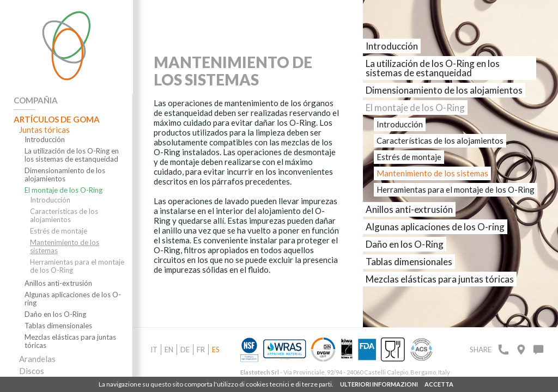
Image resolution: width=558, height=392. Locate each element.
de (185, 350)
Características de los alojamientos (64, 216)
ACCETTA (439, 384)
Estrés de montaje (59, 231)
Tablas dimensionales (58, 326)
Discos (32, 371)
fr (201, 350)
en (169, 350)
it (154, 350)
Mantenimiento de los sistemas (65, 247)
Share (481, 350)
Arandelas (37, 359)
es (216, 350)
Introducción (45, 140)
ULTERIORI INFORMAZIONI (379, 384)
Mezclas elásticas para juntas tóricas (70, 341)
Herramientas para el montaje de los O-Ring (77, 266)
